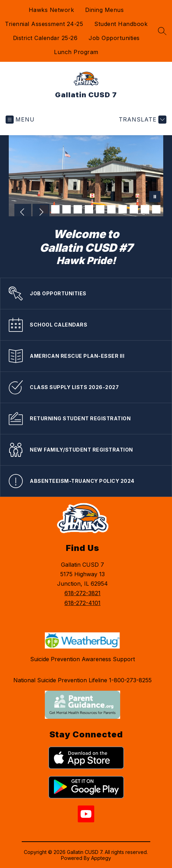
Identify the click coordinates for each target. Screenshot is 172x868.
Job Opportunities (114, 38)
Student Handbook (121, 24)
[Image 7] (111, 209)
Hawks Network (51, 10)
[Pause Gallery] (155, 197)
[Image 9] (134, 209)
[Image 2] (55, 209)
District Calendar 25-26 (45, 38)
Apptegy (101, 858)
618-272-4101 (82, 603)
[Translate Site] (142, 120)
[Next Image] (41, 213)
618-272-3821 (82, 593)
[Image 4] (78, 209)
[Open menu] (20, 120)
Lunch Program (76, 52)
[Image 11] (156, 209)
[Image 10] (145, 209)
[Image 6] (100, 209)
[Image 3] (67, 209)
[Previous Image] (23, 213)
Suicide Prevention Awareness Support (82, 659)
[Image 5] (89, 209)
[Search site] (162, 31)
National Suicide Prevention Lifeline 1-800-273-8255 (82, 680)
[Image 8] (123, 209)
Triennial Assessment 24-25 (44, 24)
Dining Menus (104, 10)
